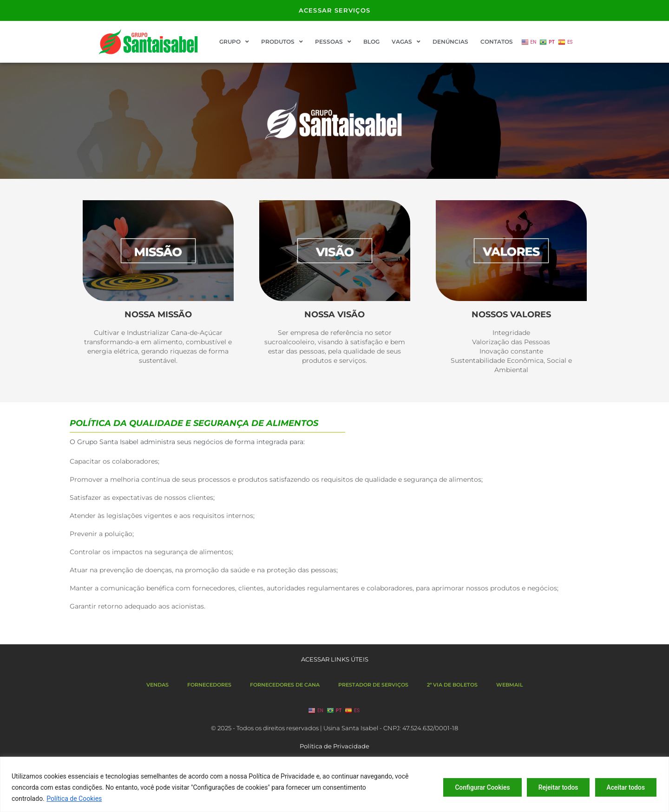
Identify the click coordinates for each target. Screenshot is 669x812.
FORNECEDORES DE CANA (285, 685)
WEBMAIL (510, 685)
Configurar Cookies (475, 787)
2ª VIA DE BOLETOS (452, 685)
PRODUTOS (282, 42)
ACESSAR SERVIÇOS (334, 10)
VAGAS (406, 42)
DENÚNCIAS (450, 42)
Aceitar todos (624, 787)
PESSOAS (333, 42)
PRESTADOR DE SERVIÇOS (373, 685)
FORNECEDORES (209, 685)
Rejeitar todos (554, 787)
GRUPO (234, 42)
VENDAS (157, 685)
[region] (334, 784)
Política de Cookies (74, 799)
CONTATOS (497, 42)
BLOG (371, 42)
